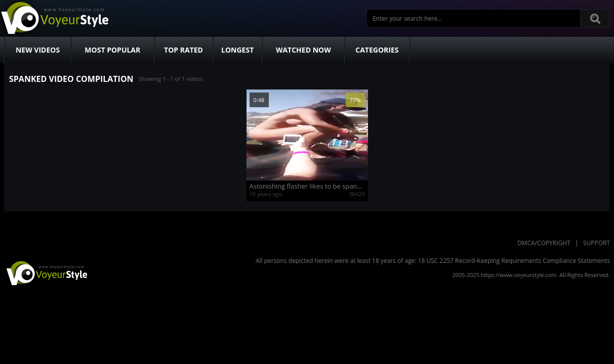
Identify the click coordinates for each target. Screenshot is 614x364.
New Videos (38, 50)
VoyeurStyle (46, 272)
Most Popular (112, 50)
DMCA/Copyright (544, 243)
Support (597, 243)
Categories (377, 50)
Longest (237, 50)
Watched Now (303, 50)
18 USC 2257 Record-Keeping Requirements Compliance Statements (514, 261)
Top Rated (183, 50)
